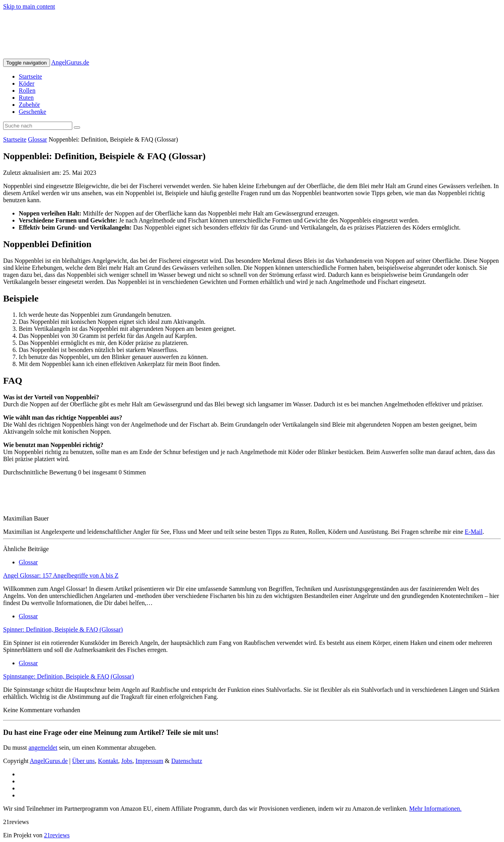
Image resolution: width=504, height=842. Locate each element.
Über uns (84, 761)
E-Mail (474, 532)
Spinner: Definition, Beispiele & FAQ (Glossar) (63, 629)
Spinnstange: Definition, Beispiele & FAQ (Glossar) (69, 676)
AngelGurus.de (70, 62)
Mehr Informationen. (435, 809)
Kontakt (108, 761)
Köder (27, 83)
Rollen (27, 91)
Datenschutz (187, 761)
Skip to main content (29, 6)
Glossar (38, 139)
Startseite (30, 76)
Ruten (26, 98)
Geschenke (32, 112)
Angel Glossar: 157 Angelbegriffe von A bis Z (61, 575)
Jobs (127, 761)
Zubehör (29, 105)
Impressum (149, 761)
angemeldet (43, 748)
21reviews (57, 835)
